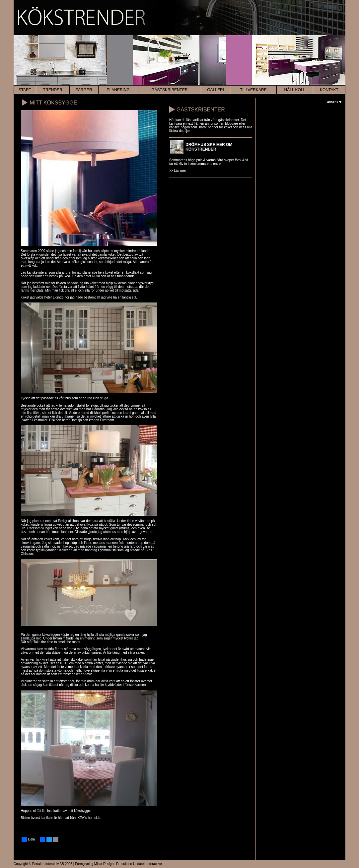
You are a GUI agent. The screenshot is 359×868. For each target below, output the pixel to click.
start (25, 90)
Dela (28, 839)
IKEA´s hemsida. (89, 818)
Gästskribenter (169, 90)
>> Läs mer (178, 171)
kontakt (329, 90)
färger (84, 90)
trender (53, 90)
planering (118, 90)
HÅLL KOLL (295, 90)
